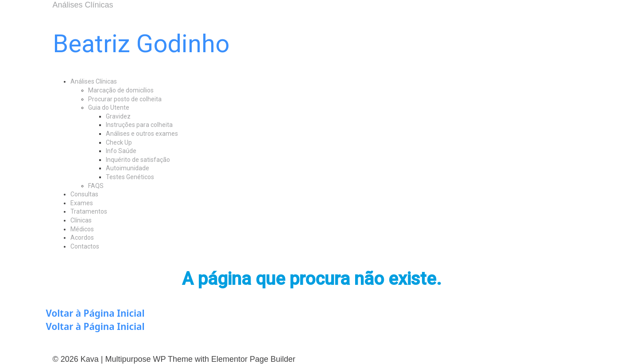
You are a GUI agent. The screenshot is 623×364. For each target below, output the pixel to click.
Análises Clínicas (94, 81)
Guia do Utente (109, 107)
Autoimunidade (128, 168)
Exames (82, 203)
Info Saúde (121, 151)
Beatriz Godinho (141, 44)
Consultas (84, 194)
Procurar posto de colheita (125, 99)
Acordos (82, 238)
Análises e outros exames (142, 134)
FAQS (96, 186)
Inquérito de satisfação (138, 160)
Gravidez (118, 116)
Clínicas (81, 220)
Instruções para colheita (139, 125)
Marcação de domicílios (121, 90)
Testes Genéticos (130, 177)
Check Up (119, 142)
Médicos (82, 229)
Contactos (85, 246)
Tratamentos (89, 211)
